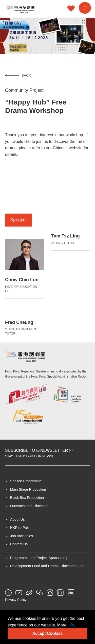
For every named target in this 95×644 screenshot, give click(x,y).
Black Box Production (27, 498)
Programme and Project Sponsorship (39, 558)
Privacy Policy (16, 600)
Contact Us (19, 544)
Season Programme (26, 481)
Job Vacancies (22, 536)
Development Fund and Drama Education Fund (47, 566)
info (71, 625)
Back (18, 75)
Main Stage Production (28, 489)
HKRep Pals (20, 528)
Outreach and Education (29, 506)
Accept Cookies (47, 633)
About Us (17, 519)
